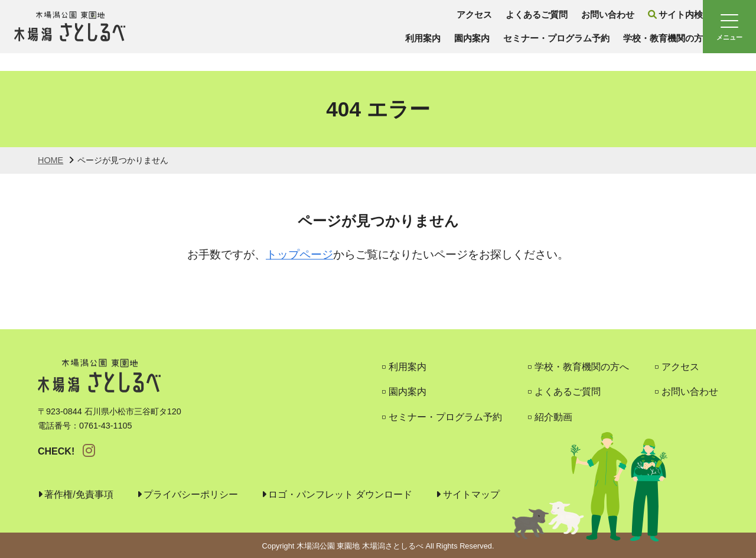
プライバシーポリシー (191, 494)
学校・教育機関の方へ (614, 47)
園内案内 (408, 47)
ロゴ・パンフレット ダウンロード (340, 494)
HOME (50, 160)
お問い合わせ (552, 23)
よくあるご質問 (477, 23)
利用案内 (356, 47)
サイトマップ (471, 494)
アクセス (411, 23)
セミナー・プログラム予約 (497, 47)
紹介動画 (553, 417)
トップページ (299, 254)
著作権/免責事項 (79, 494)
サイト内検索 (628, 23)
